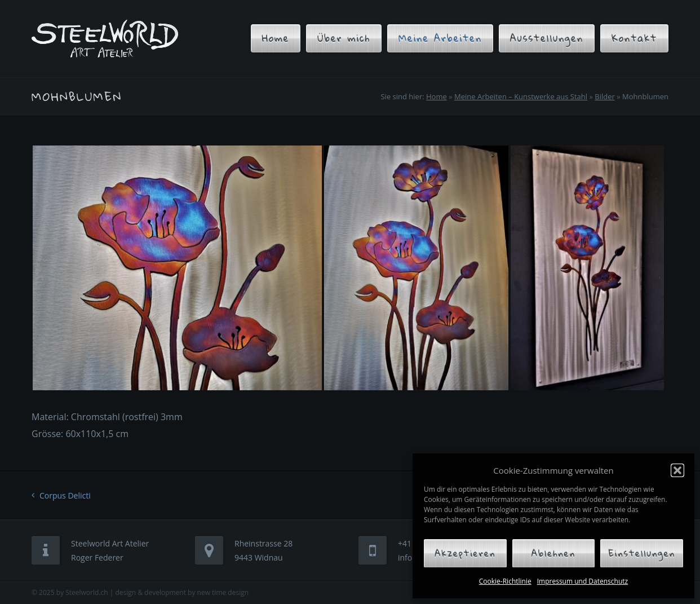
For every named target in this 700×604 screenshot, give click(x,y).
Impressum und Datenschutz (582, 581)
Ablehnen (553, 553)
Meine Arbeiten (440, 38)
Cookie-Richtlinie (505, 581)
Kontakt (634, 38)
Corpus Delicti (65, 495)
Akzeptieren (465, 553)
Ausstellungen (547, 38)
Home (276, 38)
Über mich (344, 38)
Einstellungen (642, 553)
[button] (677, 470)
